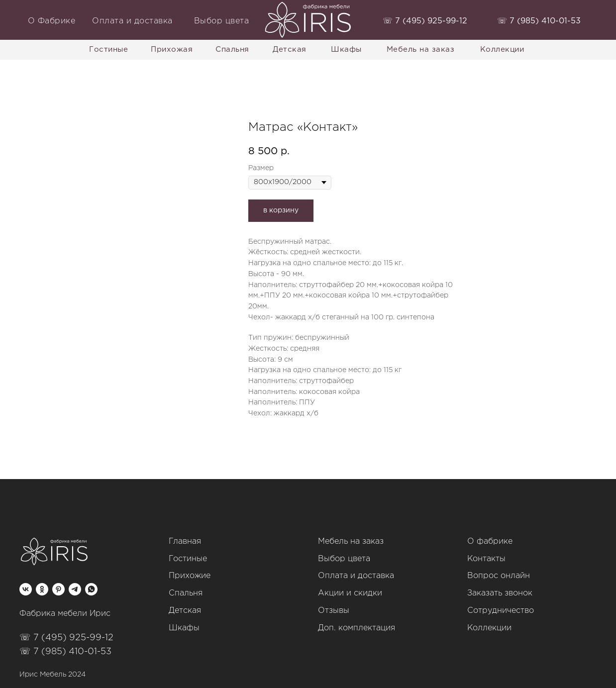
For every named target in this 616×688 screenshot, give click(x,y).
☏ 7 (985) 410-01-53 (65, 652)
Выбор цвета (344, 559)
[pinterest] (58, 589)
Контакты (486, 559)
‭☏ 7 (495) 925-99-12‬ (425, 21)
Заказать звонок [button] (500, 593)
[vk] (26, 589)
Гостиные (188, 559)
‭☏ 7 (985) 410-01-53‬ (539, 21)
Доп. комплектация (357, 628)
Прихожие (190, 576)
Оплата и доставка (356, 576)
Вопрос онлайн (499, 576)
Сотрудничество (501, 611)
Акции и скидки (350, 593)
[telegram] (75, 589)
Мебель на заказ (351, 541)
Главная (185, 541)
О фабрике (490, 541)
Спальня (186, 593)
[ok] (42, 589)
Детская (185, 611)
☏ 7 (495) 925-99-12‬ (66, 638)
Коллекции (489, 628)
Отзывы (334, 611)
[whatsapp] (91, 589)
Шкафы (184, 628)
